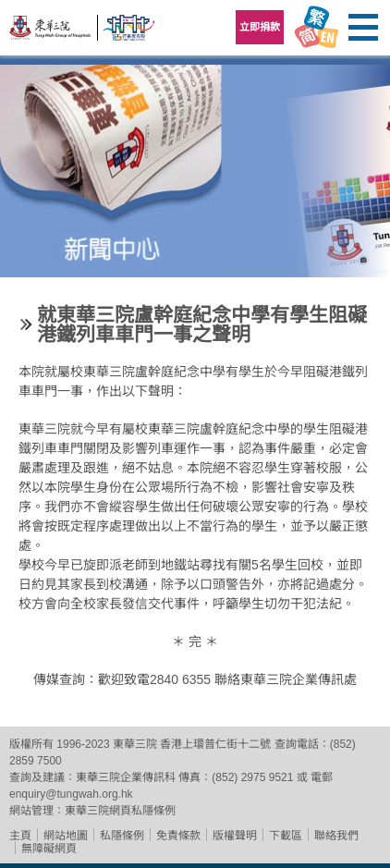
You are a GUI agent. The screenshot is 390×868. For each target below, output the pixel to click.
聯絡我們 (336, 836)
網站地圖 (66, 836)
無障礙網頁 (49, 849)
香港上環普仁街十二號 (215, 744)
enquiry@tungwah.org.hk (71, 794)
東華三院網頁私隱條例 (120, 811)
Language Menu (316, 28)
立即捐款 (260, 27)
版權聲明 (235, 836)
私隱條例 (122, 836)
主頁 (20, 836)
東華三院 (51, 34)
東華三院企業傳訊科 (126, 777)
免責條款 (178, 836)
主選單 (362, 28)
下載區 (286, 836)
